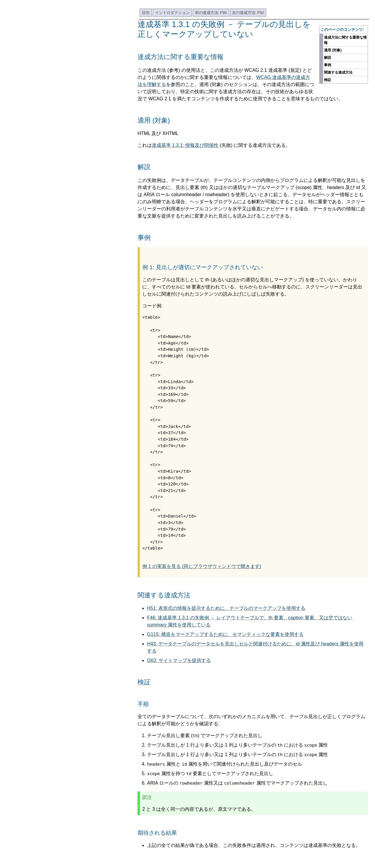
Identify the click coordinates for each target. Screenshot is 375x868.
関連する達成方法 (338, 72)
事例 (328, 65)
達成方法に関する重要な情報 (345, 40)
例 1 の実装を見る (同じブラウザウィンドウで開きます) (202, 566)
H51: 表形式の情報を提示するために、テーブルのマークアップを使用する (226, 608)
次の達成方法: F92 (248, 13)
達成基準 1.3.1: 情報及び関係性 (185, 145)
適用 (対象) (333, 50)
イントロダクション (172, 13)
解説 (328, 58)
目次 (146, 13)
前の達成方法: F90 (211, 13)
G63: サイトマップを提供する (179, 660)
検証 (328, 80)
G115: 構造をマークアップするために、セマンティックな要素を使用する (225, 634)
